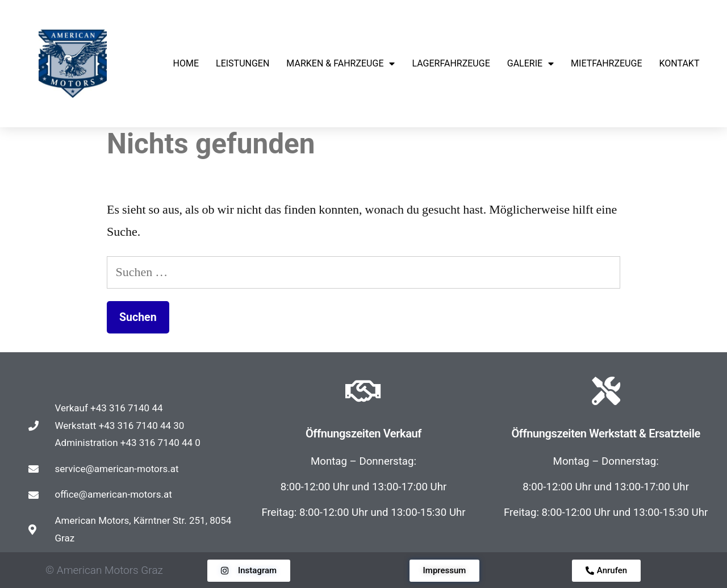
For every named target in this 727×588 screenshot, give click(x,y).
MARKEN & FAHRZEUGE (340, 64)
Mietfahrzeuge (606, 63)
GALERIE (530, 64)
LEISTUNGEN (243, 63)
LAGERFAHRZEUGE (451, 63)
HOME (186, 63)
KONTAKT (679, 63)
